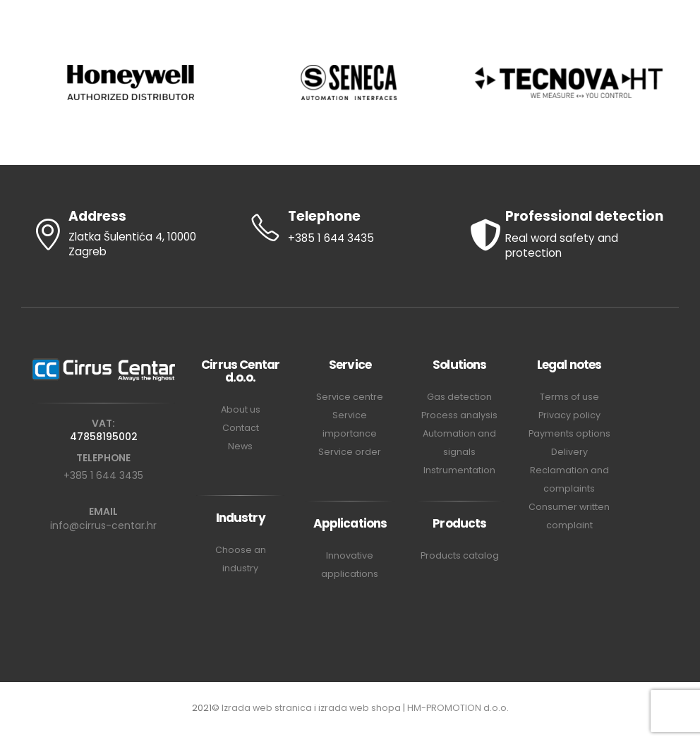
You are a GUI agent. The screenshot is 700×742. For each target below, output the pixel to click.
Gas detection (459, 397)
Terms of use (569, 397)
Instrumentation (459, 470)
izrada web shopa (360, 708)
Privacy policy (569, 415)
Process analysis (459, 415)
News (240, 446)
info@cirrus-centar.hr (103, 525)
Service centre (350, 397)
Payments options (569, 433)
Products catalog (460, 555)
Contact (241, 428)
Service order (350, 452)
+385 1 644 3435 (103, 475)
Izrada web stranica (267, 708)
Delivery (569, 452)
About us (241, 409)
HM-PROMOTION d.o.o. (458, 708)
